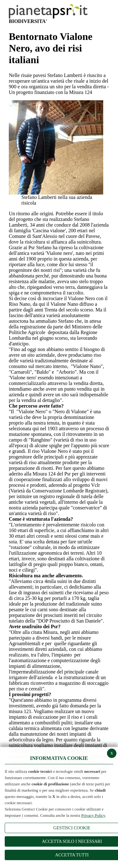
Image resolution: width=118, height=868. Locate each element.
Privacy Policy (93, 815)
